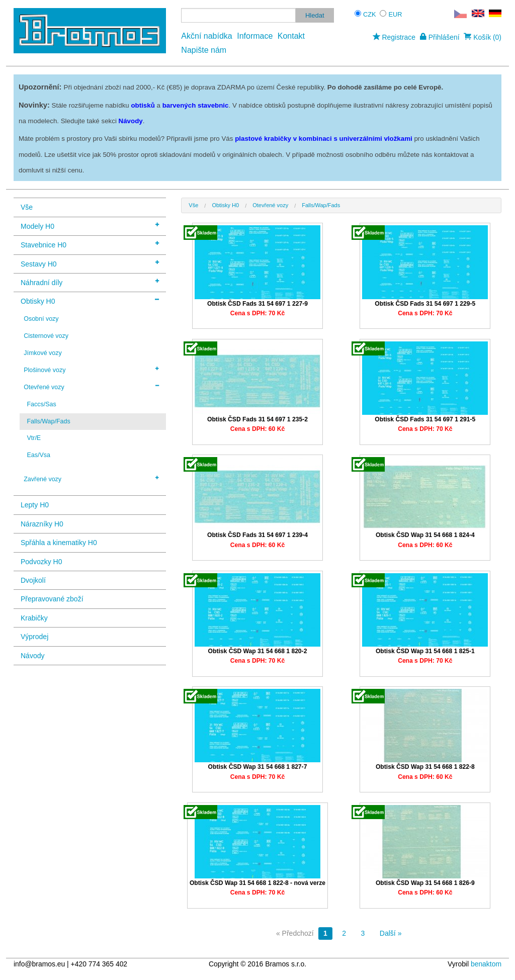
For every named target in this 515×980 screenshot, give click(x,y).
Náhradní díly (90, 282)
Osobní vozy (41, 319)
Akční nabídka (206, 36)
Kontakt (291, 36)
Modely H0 (90, 226)
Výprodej (34, 637)
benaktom (486, 964)
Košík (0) (483, 37)
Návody (32, 656)
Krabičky (34, 618)
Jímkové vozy (43, 353)
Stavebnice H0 (90, 244)
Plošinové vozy (91, 370)
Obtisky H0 (90, 300)
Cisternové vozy (46, 336)
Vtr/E (34, 438)
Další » (391, 933)
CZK (370, 14)
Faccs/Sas (41, 404)
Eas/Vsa (38, 455)
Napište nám (204, 50)
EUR (396, 14)
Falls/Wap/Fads (48, 421)
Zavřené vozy (91, 479)
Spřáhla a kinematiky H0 (59, 543)
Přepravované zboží (52, 599)
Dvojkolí (33, 580)
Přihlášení (440, 37)
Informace (255, 36)
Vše (27, 207)
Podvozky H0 (41, 562)
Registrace (394, 37)
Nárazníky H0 (42, 524)
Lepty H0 (35, 505)
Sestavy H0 (90, 263)
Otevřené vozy (91, 387)
